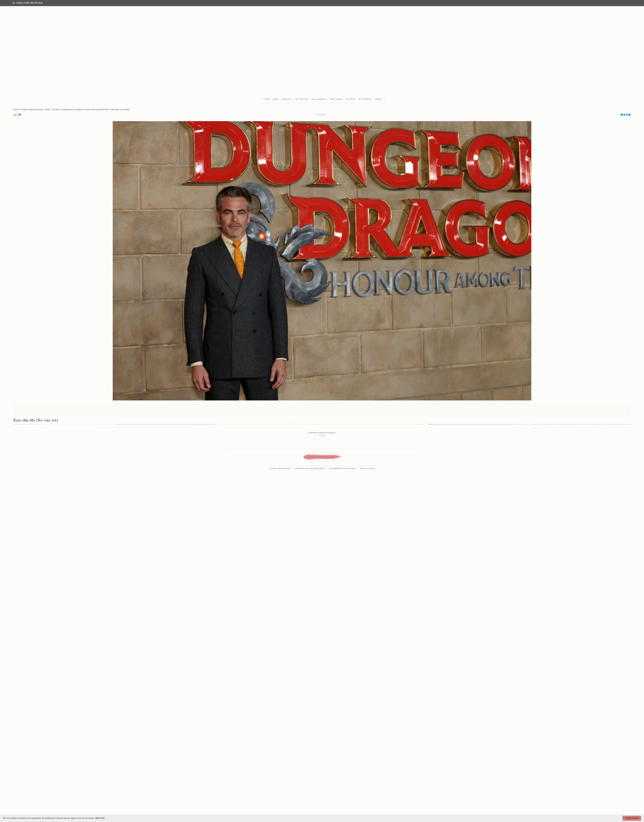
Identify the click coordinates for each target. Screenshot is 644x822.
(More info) (100, 818)
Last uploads (302, 99)
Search (378, 99)
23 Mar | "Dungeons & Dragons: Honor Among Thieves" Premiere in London (91, 109)
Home (267, 99)
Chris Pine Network (28, 3)
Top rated (350, 99)
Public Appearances (32, 109)
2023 (48, 109)
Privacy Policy (368, 469)
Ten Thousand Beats (315, 469)
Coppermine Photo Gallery (343, 469)
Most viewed (336, 99)
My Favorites (365, 99)
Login (276, 99)
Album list (287, 99)
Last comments (319, 99)
